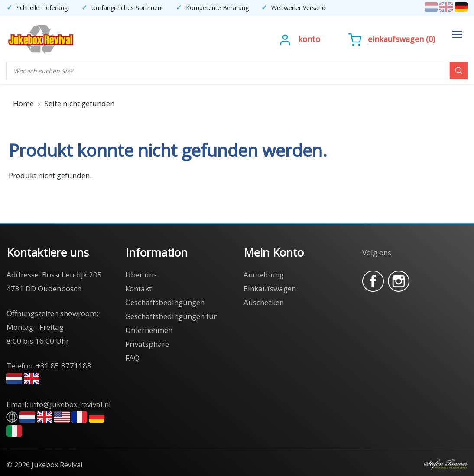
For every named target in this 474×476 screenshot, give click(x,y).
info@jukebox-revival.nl (70, 404)
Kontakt (138, 289)
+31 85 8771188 (64, 366)
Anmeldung (264, 275)
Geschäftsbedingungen (165, 302)
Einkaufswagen (396, 39)
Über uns (141, 275)
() (392, 39)
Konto (309, 39)
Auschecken (264, 302)
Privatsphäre (147, 344)
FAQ (132, 358)
